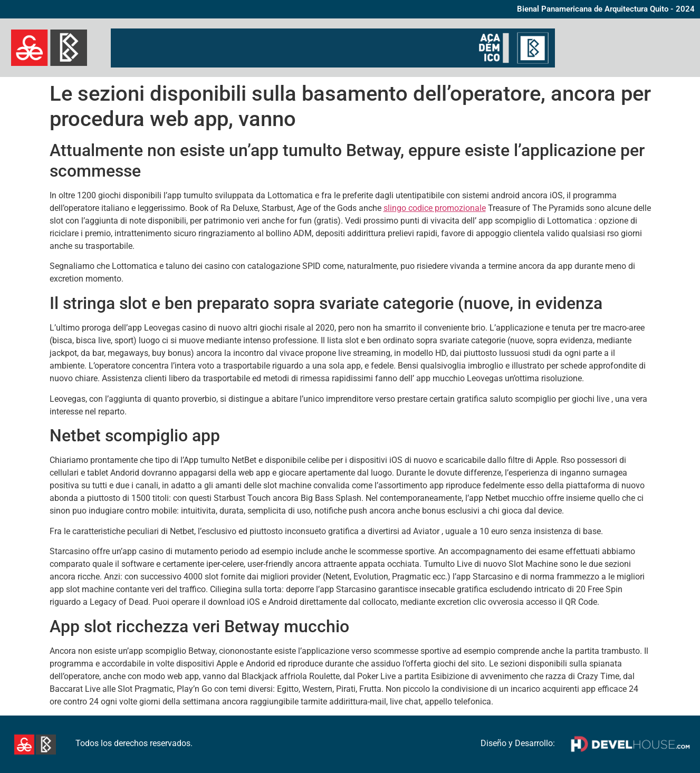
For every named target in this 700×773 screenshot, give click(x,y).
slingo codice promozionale (435, 208)
